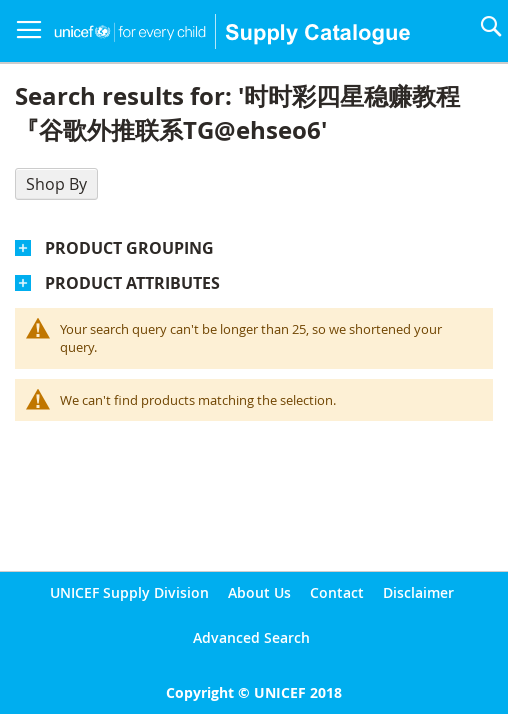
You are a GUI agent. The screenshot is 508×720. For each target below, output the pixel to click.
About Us (259, 592)
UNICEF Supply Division (129, 592)
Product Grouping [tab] (129, 248)
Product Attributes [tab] (132, 283)
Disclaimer (418, 592)
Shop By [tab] (56, 184)
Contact (337, 592)
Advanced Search (251, 637)
